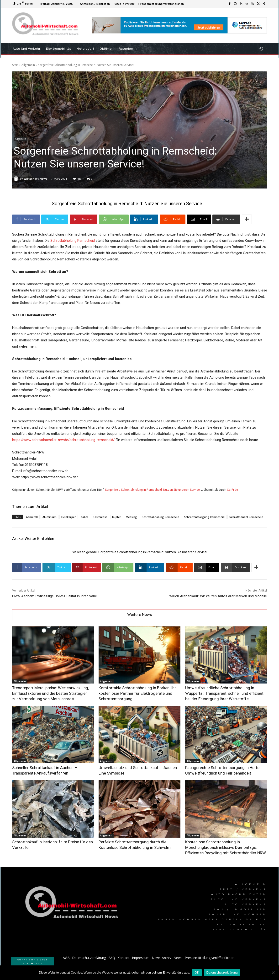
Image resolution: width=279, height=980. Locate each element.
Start (15, 65)
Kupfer (117, 517)
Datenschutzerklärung (222, 972)
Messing (131, 517)
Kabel (84, 517)
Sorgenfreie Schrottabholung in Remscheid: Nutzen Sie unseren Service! (153, 490)
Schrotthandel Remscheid (246, 517)
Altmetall (32, 517)
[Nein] (273, 973)
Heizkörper (69, 517)
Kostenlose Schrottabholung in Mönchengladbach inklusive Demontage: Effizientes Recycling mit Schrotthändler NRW (220, 843)
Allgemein (28, 65)
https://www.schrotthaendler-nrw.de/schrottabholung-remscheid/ (63, 440)
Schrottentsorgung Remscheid (204, 517)
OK (197, 972)
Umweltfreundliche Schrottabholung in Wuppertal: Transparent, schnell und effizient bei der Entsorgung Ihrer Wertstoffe (225, 692)
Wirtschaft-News (35, 179)
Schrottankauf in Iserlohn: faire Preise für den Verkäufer (50, 838)
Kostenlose (100, 517)
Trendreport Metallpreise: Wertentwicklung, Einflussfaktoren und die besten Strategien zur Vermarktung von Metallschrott (44, 692)
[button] (261, 49)
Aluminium (50, 517)
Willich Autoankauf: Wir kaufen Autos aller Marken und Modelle (218, 596)
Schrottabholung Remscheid (73, 241)
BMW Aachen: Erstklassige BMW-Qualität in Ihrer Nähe (55, 596)
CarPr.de (232, 490)
